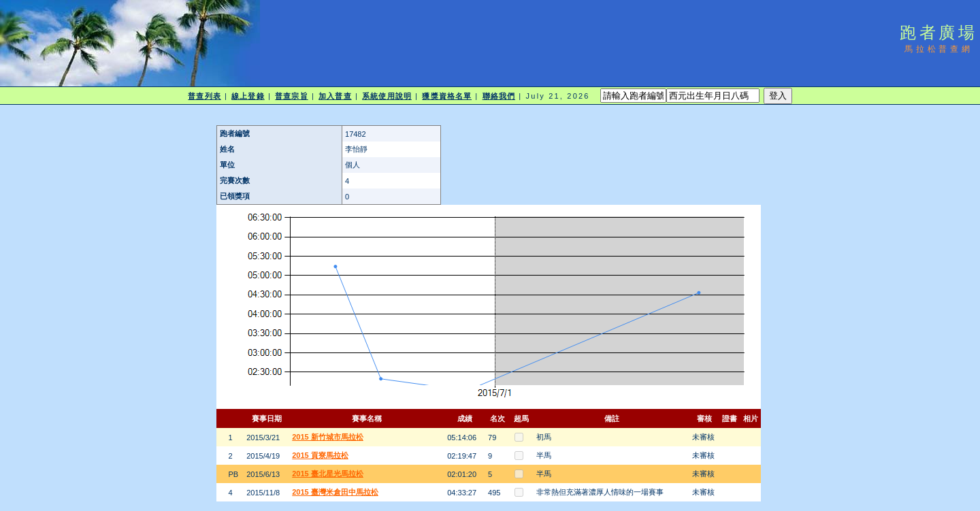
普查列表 (204, 96)
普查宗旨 (291, 96)
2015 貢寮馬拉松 (320, 455)
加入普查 (335, 96)
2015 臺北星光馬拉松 (328, 474)
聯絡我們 (499, 96)
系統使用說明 (387, 96)
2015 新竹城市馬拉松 (328, 437)
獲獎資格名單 (447, 96)
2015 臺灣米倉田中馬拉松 (335, 492)
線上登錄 (248, 96)
